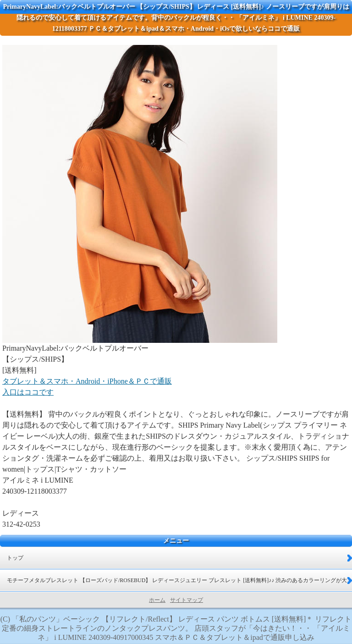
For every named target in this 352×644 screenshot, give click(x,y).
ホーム (157, 600)
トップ (15, 558)
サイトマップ (187, 600)
